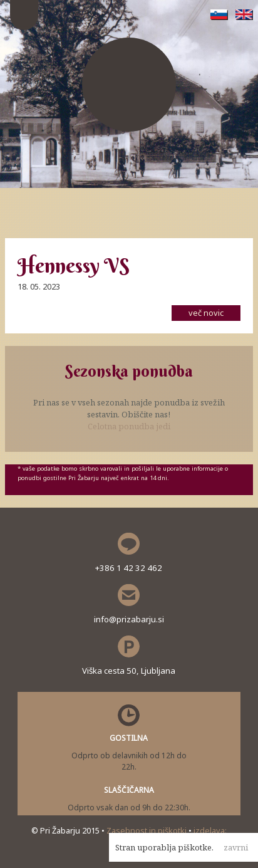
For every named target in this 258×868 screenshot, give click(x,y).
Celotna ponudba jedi (129, 426)
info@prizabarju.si (129, 619)
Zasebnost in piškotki (147, 830)
